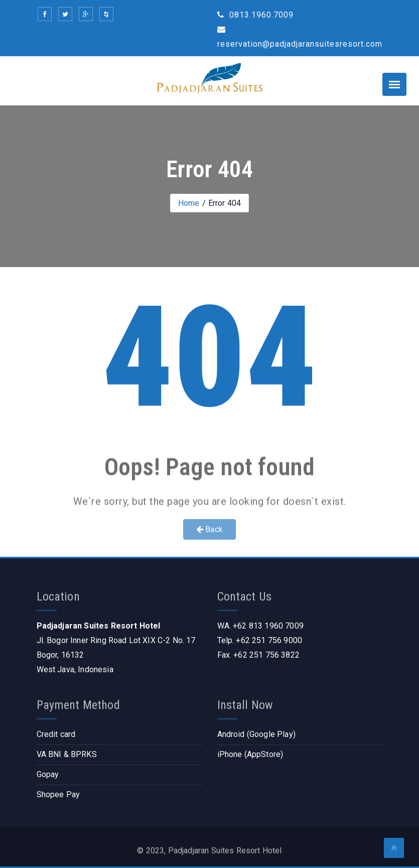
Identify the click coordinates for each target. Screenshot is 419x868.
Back (210, 529)
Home (189, 203)
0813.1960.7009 (255, 15)
